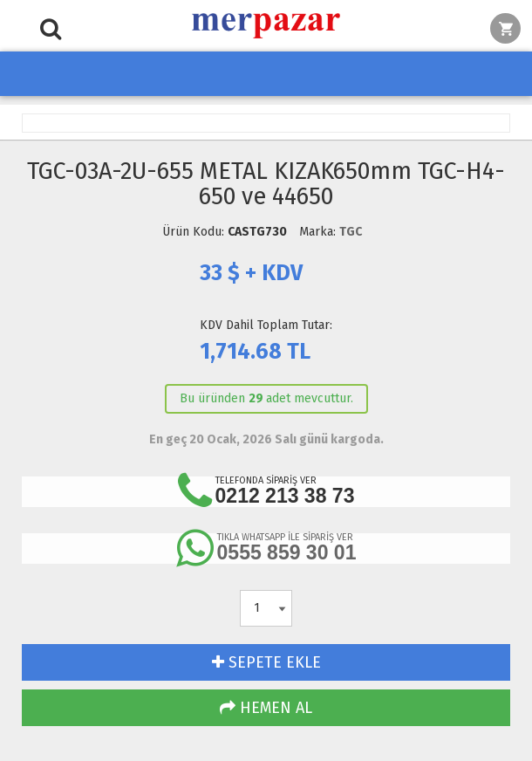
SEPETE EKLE (266, 662)
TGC (351, 232)
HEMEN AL (266, 708)
